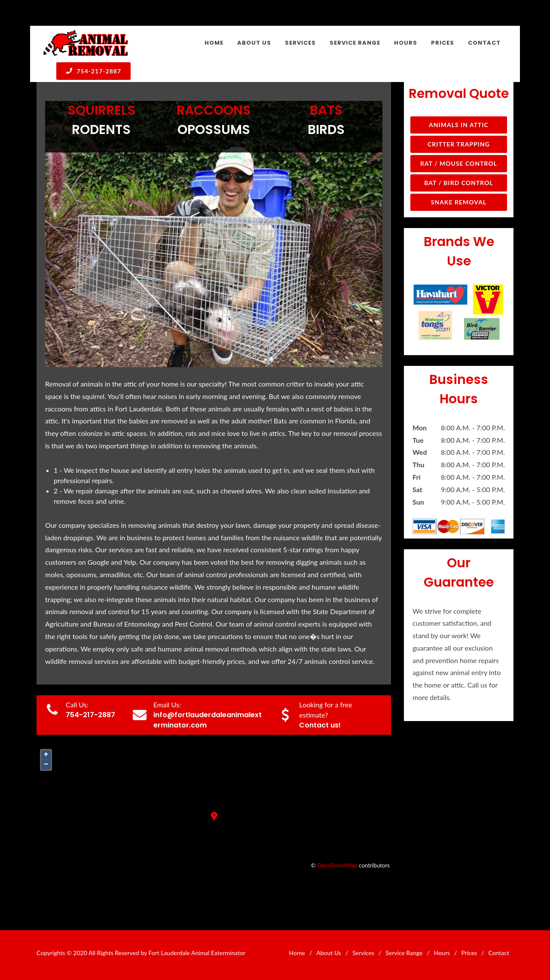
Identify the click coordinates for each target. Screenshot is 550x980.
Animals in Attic (459, 125)
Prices (469, 953)
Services (363, 953)
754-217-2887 (93, 71)
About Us (329, 953)
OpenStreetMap (337, 865)
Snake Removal (459, 202)
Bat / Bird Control (459, 183)
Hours (442, 953)
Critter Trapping (459, 144)
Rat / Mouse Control (459, 163)
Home (297, 953)
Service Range (404, 953)
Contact (499, 953)
